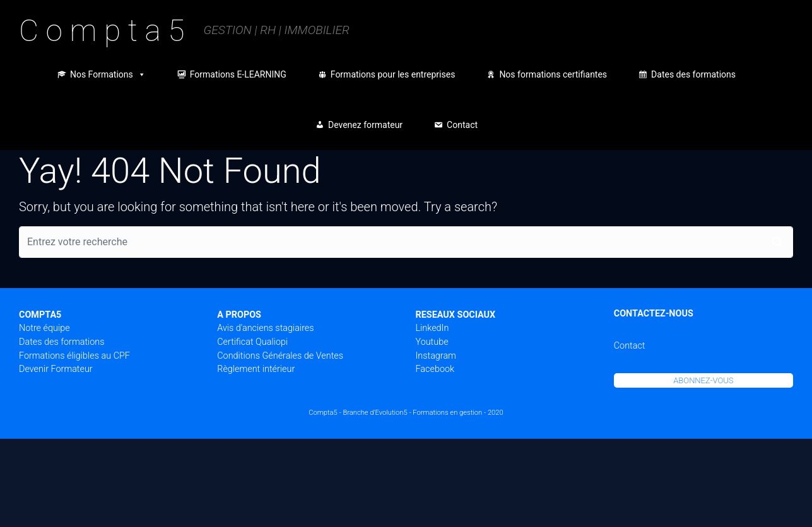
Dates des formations (693, 74)
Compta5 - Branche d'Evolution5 (358, 413)
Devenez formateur (365, 125)
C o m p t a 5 (102, 31)
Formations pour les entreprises (393, 74)
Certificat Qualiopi (252, 342)
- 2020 (494, 413)
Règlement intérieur (256, 369)
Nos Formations (108, 74)
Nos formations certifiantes (553, 74)
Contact (462, 125)
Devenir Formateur (56, 369)
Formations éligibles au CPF (74, 356)
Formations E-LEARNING (238, 74)
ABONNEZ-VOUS (703, 380)
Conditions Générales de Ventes (280, 356)
